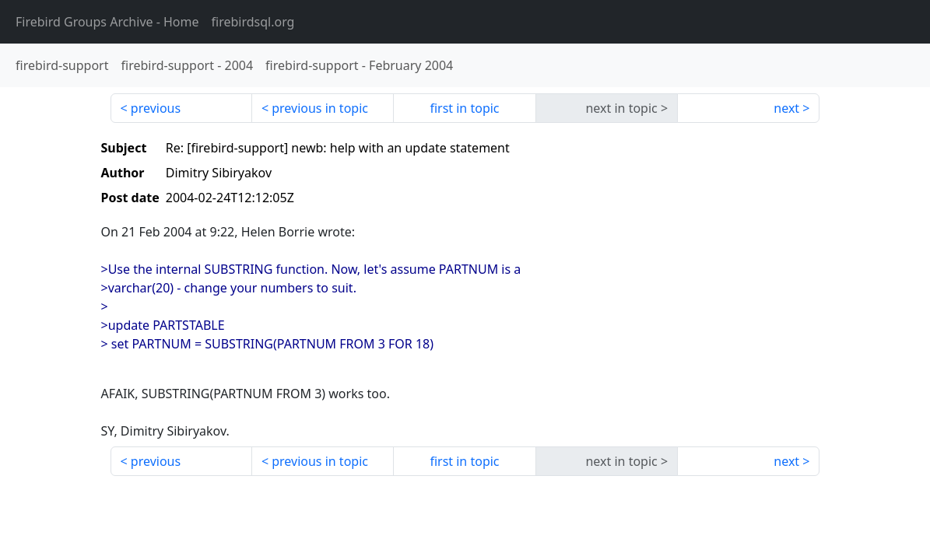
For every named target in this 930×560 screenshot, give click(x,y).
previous (156, 108)
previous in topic (320, 108)
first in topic (464, 108)
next (786, 108)
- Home (107, 22)
